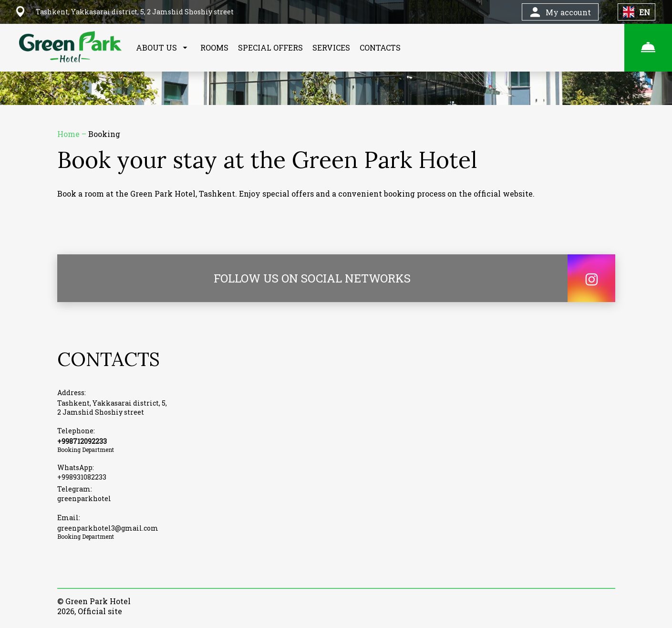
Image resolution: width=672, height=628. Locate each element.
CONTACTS (380, 47)
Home (69, 134)
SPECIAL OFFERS (270, 47)
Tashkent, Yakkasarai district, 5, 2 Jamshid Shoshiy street (112, 408)
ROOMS (214, 47)
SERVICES (331, 47)
